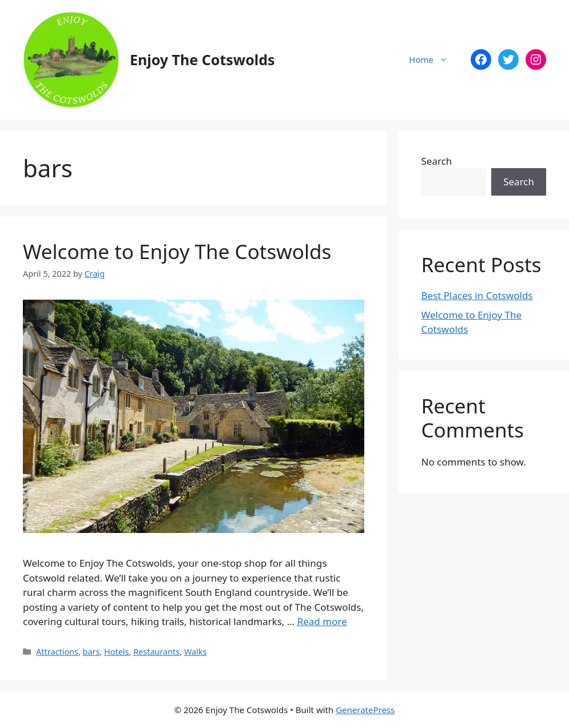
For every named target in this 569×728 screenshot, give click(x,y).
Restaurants (156, 652)
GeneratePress (365, 710)
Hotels (116, 652)
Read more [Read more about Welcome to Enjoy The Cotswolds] (322, 621)
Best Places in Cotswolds (477, 295)
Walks (196, 652)
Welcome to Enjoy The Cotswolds (177, 251)
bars (91, 652)
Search (437, 161)
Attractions (57, 652)
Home (434, 59)
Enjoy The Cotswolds (202, 59)
